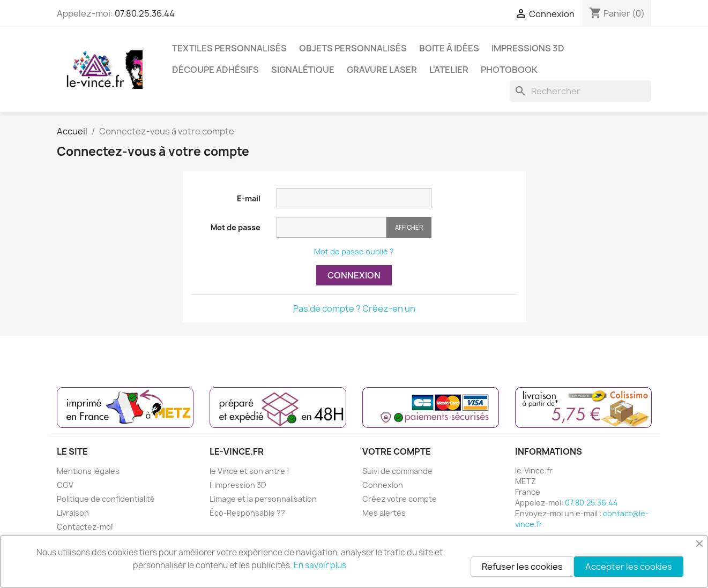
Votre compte (397, 451)
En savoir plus (320, 565)
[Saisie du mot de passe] (331, 227)
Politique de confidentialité (106, 499)
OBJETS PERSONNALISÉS (353, 48)
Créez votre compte (400, 499)
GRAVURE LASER (382, 70)
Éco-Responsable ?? (247, 513)
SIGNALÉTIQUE (303, 70)
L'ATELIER (449, 70)
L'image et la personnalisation (263, 499)
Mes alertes (384, 513)
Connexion (354, 275)
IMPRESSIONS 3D (528, 48)
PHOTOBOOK (509, 70)
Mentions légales (88, 471)
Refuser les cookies (522, 567)
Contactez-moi (85, 527)
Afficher (409, 227)
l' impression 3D (238, 485)
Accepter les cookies (629, 567)
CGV (65, 485)
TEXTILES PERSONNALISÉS (229, 48)
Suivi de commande (397, 471)
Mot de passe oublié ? (354, 251)
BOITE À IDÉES (449, 48)
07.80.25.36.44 (145, 13)
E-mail (249, 198)
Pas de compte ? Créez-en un (354, 308)
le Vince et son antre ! (249, 471)
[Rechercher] (580, 91)
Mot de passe (236, 227)
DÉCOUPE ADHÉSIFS (215, 70)
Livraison (73, 513)
